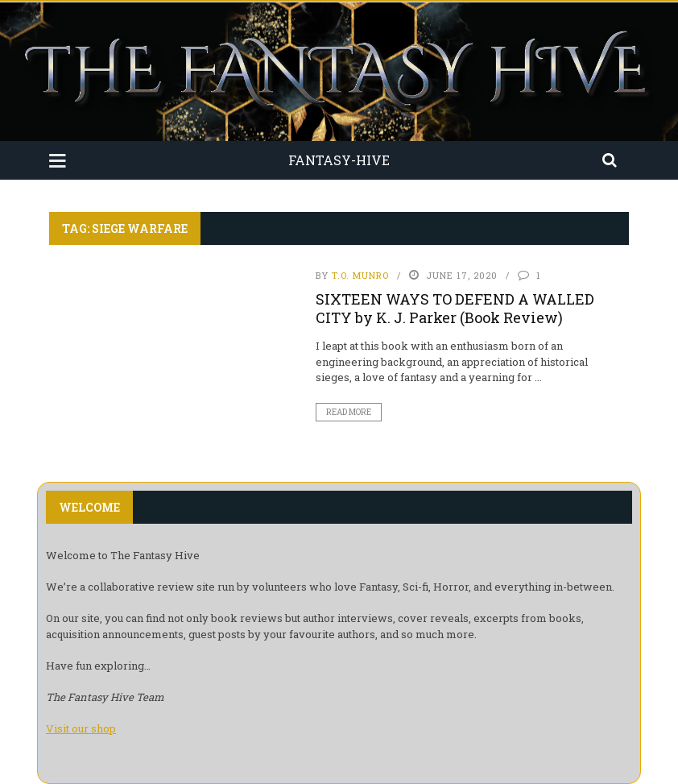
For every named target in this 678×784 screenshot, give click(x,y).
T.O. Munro (360, 275)
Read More (349, 412)
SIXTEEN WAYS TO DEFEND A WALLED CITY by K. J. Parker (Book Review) (455, 308)
